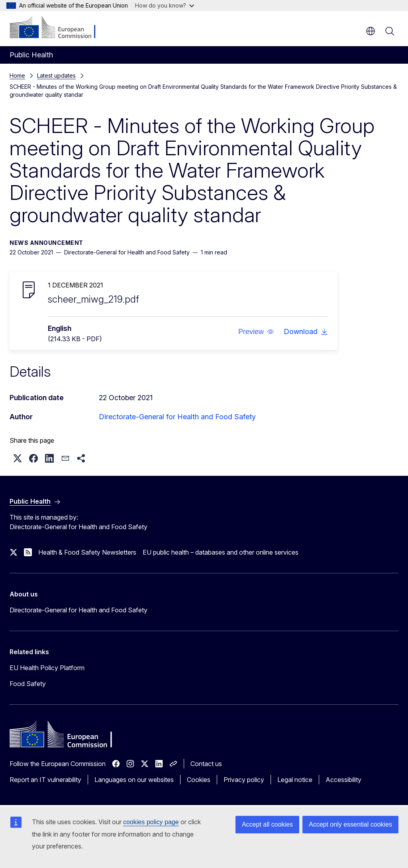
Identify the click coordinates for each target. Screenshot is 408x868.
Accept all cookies (267, 824)
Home (17, 75)
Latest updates (56, 75)
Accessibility (343, 780)
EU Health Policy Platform (47, 668)
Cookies (199, 780)
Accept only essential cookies (350, 824)
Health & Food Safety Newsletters (87, 552)
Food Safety (28, 684)
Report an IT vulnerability (45, 780)
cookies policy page (151, 822)
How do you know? (165, 5)
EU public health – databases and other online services (221, 552)
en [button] (371, 31)
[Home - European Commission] (58, 28)
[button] (256, 332)
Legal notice (295, 780)
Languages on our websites (134, 780)
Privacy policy (244, 780)
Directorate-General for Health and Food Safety (177, 417)
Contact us (206, 764)
